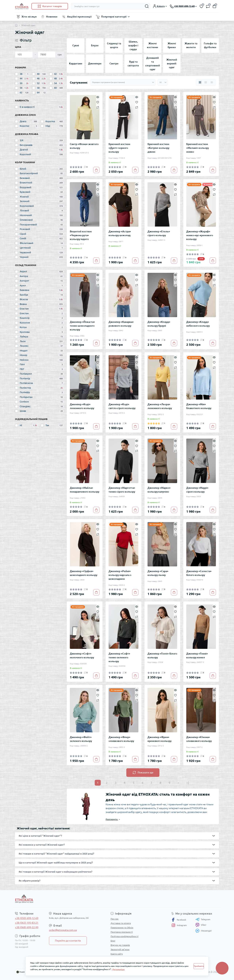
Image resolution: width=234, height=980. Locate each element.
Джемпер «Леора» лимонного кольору (160, 406)
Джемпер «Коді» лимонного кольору (82, 406)
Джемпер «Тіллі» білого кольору (162, 655)
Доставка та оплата (121, 923)
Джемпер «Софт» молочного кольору (82, 655)
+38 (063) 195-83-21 (27, 923)
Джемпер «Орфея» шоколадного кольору (84, 573)
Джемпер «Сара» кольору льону (158, 573)
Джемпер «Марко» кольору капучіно (159, 490)
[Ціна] (24, 55)
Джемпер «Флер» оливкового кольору (121, 739)
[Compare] (98, 107)
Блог (113, 941)
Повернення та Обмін (122, 928)
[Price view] (212, 82)
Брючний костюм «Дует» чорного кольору (119, 148)
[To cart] (96, 170)
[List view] (206, 82)
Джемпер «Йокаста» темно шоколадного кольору (82, 326)
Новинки (52, 17)
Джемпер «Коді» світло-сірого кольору (122, 406)
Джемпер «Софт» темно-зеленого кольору (119, 657)
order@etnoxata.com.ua (63, 930)
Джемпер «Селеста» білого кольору (199, 573)
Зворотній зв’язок (120, 949)
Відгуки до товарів (120, 945)
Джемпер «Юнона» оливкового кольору (199, 739)
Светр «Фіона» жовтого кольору (84, 146)
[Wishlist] (98, 102)
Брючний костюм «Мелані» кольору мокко (198, 148)
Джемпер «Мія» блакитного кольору (199, 406)
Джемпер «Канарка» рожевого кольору (121, 324)
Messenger (204, 931)
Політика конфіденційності (124, 936)
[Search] (147, 6)
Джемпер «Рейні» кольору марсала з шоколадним (120, 575)
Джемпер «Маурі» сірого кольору (197, 490)
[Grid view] (200, 82)
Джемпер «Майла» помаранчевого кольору (85, 490)
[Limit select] (163, 82)
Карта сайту (117, 954)
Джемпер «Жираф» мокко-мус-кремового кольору (200, 235)
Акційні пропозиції (79, 17)
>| (188, 783)
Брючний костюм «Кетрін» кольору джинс (158, 148)
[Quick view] (98, 97)
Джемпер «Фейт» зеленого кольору (81, 739)
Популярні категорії (114, 17)
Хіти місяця (29, 17)
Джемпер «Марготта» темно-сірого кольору (122, 490)
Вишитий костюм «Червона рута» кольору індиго (81, 235)
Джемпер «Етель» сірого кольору (159, 233)
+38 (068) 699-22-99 (27, 927)
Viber (201, 925)
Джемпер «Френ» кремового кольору (160, 739)
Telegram (203, 919)
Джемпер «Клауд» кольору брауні (159, 324)
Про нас (115, 919)
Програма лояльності (122, 932)
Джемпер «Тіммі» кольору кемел (197, 655)
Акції (113, 958)
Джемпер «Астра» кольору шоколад (120, 233)
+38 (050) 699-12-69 (27, 918)
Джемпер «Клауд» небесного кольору (198, 324)
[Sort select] (123, 82)
